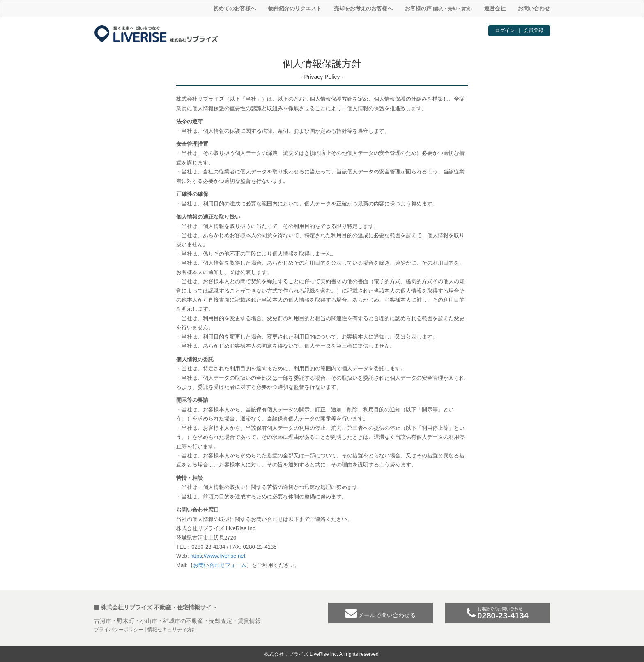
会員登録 (534, 30)
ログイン (505, 30)
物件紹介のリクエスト (295, 8)
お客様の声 (438, 8)
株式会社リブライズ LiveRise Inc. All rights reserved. (322, 654)
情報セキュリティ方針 (172, 630)
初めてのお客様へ (235, 8)
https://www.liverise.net (218, 556)
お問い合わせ (534, 8)
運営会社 (495, 8)
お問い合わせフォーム (220, 565)
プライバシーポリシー (119, 630)
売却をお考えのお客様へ (363, 8)
